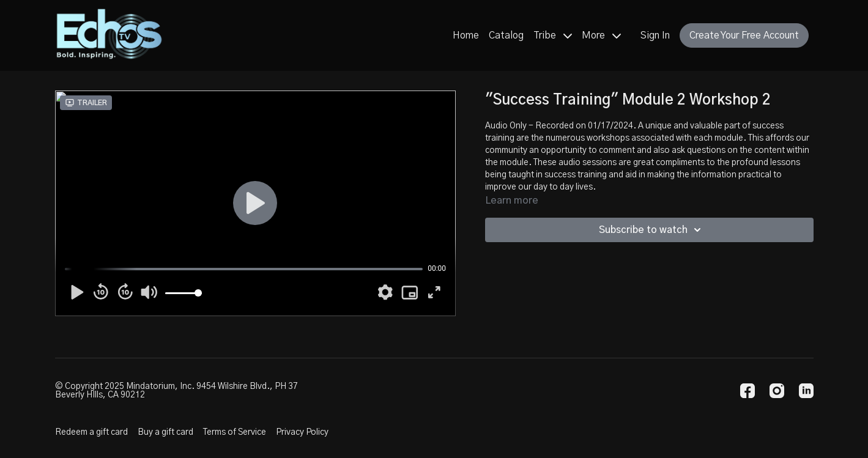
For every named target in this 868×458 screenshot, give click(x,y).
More (601, 35)
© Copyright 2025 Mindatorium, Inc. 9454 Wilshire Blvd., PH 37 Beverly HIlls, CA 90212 (176, 391)
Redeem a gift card (91, 432)
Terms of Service (235, 432)
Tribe (553, 35)
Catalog (506, 35)
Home (466, 35)
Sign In (655, 35)
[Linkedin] (806, 391)
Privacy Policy (302, 432)
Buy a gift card (165, 432)
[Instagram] (777, 391)
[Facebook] (747, 391)
